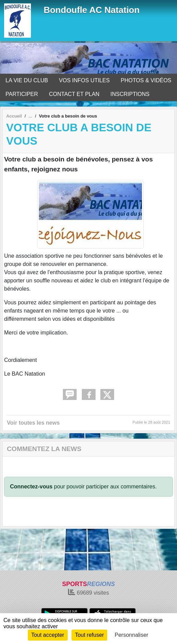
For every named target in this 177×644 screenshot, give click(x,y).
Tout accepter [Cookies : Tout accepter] (48, 635)
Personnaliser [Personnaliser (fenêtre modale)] (132, 635)
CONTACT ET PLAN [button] (74, 94)
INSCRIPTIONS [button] (130, 94)
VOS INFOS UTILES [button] (85, 80)
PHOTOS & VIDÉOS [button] (146, 80)
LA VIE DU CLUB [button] (27, 80)
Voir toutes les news (33, 423)
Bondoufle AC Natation (92, 10)
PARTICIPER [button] (22, 94)
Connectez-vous (31, 487)
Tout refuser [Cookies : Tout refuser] (89, 635)
